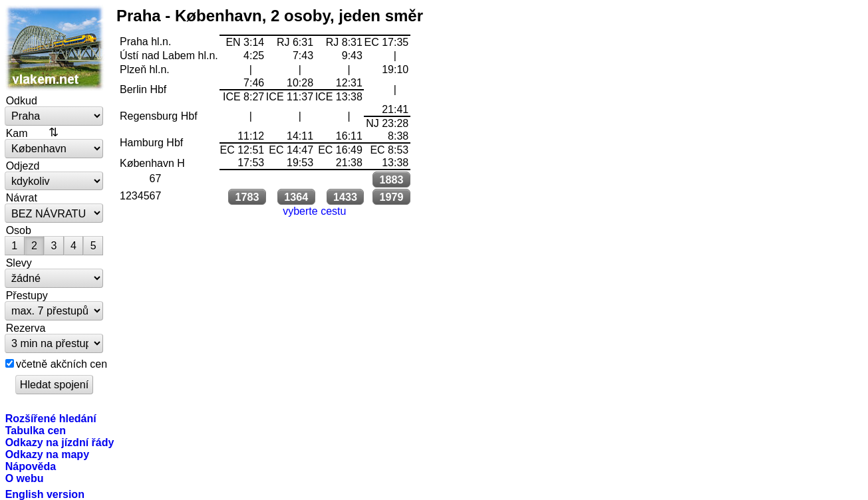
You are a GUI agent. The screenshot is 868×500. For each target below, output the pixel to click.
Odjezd (23, 166)
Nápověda (31, 466)
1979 (391, 197)
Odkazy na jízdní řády (60, 442)
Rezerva (26, 328)
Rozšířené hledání (51, 418)
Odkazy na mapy (47, 454)
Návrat (22, 197)
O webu (25, 478)
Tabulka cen (36, 430)
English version (45, 494)
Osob (19, 230)
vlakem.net (55, 48)
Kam (17, 133)
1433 (345, 197)
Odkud (22, 100)
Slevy (19, 263)
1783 (247, 197)
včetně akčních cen (62, 364)
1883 (391, 180)
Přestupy (27, 295)
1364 (296, 197)
